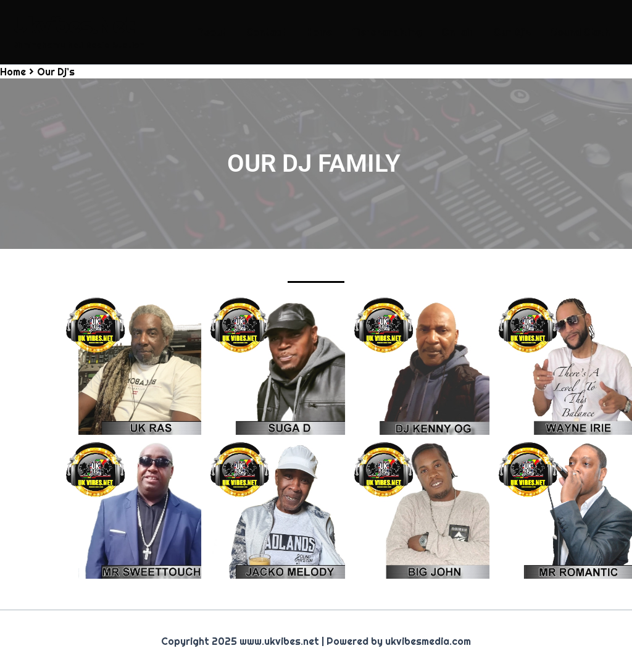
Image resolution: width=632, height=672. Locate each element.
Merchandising (387, 32)
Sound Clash (580, 32)
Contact (266, 32)
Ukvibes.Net (73, 26)
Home (319, 32)
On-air (457, 32)
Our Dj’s (512, 32)
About (212, 32)
